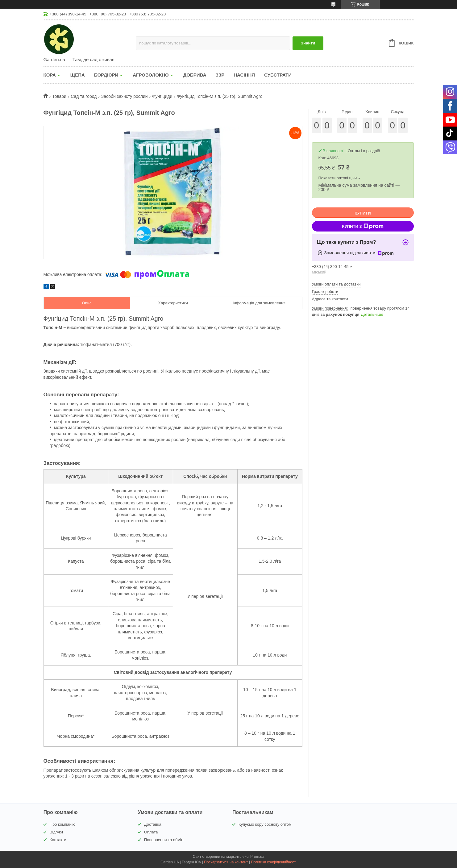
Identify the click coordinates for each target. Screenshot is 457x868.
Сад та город (84, 96)
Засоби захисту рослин (125, 96)
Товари (59, 96)
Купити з (363, 226)
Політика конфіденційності (274, 862)
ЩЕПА (78, 75)
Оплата (151, 832)
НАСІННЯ (244, 75)
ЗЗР (220, 75)
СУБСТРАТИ (278, 75)
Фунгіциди (162, 96)
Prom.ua (257, 857)
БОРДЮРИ (106, 75)
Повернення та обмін (164, 840)
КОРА (50, 75)
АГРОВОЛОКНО (151, 75)
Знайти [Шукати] (308, 43)
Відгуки (56, 832)
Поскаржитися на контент (226, 862)
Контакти (58, 840)
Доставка (153, 824)
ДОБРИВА (195, 75)
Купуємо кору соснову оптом (265, 824)
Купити (363, 213)
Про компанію (63, 824)
